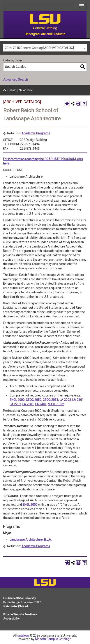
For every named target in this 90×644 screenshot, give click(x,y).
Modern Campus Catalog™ (53, 639)
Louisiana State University (19, 598)
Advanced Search (16, 80)
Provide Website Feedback (20, 614)
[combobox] (45, 48)
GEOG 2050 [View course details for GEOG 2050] (34, 400)
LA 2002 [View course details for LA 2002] (65, 400)
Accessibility (11, 619)
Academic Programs (36, 133)
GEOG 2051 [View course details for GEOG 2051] (50, 400)
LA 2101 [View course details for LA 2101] (78, 400)
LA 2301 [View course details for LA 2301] (28, 404)
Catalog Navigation (20, 90)
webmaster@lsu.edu (16, 606)
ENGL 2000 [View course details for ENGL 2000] (17, 400)
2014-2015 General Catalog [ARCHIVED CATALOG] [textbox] (39, 48)
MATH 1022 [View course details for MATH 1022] (56, 404)
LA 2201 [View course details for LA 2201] (15, 404)
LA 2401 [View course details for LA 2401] (41, 404)
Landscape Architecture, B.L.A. (31, 540)
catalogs (23, 635)
